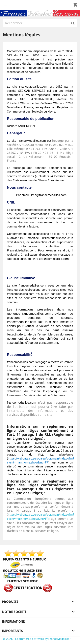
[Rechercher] (40, 23)
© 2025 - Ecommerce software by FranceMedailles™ (37, 639)
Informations (13, 622)
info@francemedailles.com (49, 195)
